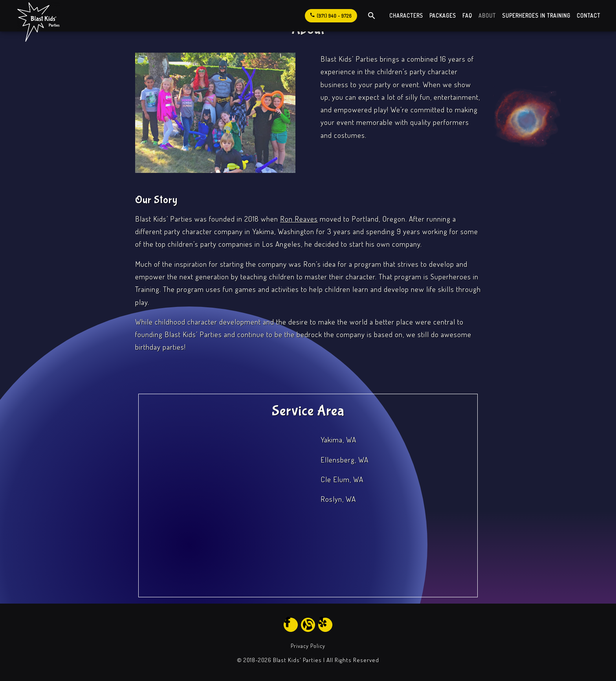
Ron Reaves (299, 219)
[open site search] (372, 16)
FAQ (467, 16)
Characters (406, 16)
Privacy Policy (308, 646)
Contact (588, 16)
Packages (443, 16)
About (487, 16)
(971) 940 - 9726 (331, 15)
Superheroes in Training (536, 16)
